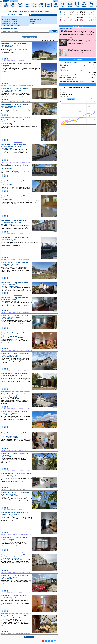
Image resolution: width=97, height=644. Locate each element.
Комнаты (5, 17)
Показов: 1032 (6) (18, 572)
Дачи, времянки (35, 19)
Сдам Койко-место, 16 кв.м (67, 38)
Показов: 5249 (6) (18, 101)
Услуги (32, 23)
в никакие (65, 96)
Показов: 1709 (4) (18, 280)
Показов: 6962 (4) (18, 634)
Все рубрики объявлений (15, 15)
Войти (55, 1)
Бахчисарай (6, 28)
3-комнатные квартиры (9, 23)
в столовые (65, 93)
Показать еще (29, 637)
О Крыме (14, 1)
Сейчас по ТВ (78, 60)
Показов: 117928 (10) (19, 86)
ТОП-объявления (78, 26)
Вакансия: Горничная (65, 29)
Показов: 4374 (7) (18, 313)
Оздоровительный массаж (67, 48)
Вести (65, 76)
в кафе (64, 91)
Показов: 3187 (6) (18, 234)
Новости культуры (68, 74)
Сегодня (66, 69)
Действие (14, 28)
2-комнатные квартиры (9, 21)
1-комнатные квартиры (9, 19)
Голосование (78, 85)
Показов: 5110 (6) (18, 178)
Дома (32, 17)
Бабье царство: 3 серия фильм (72, 81)
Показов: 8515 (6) (18, 409)
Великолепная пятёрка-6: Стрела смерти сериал (77, 71)
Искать (54, 31)
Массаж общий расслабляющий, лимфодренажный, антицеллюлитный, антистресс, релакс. (78, 52)
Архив (93, 99)
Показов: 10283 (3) (18, 613)
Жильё (6, 1)
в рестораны (66, 89)
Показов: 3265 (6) (18, 218)
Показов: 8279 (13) (18, 61)
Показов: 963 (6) (14, 371)
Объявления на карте (29, 37)
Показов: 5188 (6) (18, 117)
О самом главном (68, 64)
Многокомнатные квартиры (11, 25)
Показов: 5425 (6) (18, 429)
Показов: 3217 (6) (18, 193)
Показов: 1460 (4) (18, 260)
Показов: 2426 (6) (18, 471)
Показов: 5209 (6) (18, 162)
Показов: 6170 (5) (18, 535)
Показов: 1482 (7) (14, 451)
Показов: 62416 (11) (18, 330)
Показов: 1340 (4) (14, 552)
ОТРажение (67, 79)
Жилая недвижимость (37, 15)
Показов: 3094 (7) (18, 295)
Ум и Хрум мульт (68, 78)
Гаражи (33, 21)
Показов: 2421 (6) (18, 391)
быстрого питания (67, 95)
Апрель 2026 (78, 9)
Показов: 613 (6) (18, 489)
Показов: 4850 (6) (18, 142)
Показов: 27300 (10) (19, 350)
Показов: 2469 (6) (18, 510)
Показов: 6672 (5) (18, 593)
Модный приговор (68, 62)
